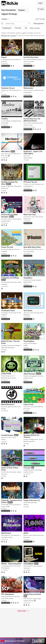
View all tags (35, 28)
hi (2, 92)
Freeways (27, 468)
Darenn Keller (6, 507)
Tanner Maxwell (29, 61)
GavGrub (4, 474)
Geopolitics (28, 278)
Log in (40, 3)
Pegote (4, 57)
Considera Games (7, 537)
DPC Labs (4, 156)
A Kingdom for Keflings (10, 278)
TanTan (3, 439)
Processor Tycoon (30, 182)
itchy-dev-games (29, 251)
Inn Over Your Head (31, 57)
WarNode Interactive (8, 347)
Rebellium (27, 315)
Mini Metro (6, 151)
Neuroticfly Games (7, 598)
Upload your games (9, 35)
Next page (22, 610)
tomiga (3, 409)
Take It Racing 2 (29, 374)
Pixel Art (18, 28)
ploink (26, 533)
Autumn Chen (28, 125)
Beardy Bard (28, 282)
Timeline (4, 119)
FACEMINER (28, 564)
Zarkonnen (5, 188)
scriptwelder (27, 92)
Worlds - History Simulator (11, 564)
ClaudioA (4, 251)
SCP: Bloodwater (8, 594)
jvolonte (4, 61)
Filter (41, 9)
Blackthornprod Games (9, 378)
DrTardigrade (5, 568)
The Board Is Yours (8, 311)
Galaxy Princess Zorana (32, 594)
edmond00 (5, 123)
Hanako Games (28, 601)
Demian (26, 505)
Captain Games (28, 472)
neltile (26, 345)
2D (26, 28)
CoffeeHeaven (28, 186)
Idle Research (6, 533)
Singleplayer (7, 28)
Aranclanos (27, 219)
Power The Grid (7, 247)
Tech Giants (28, 311)
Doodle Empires (7, 435)
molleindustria (6, 221)
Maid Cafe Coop (30, 215)
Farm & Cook (28, 404)
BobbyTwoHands (29, 441)
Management (39, 23)
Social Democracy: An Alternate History (32, 120)
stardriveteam (28, 158)
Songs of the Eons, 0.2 (32, 500)
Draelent (4, 315)
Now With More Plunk (32, 247)
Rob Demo (27, 409)
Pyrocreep (27, 537)
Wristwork (27, 568)
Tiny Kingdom (29, 341)
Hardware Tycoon (8, 88)
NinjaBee (4, 284)
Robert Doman (28, 378)
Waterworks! (28, 88)
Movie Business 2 (8, 404)
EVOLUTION (6, 374)
